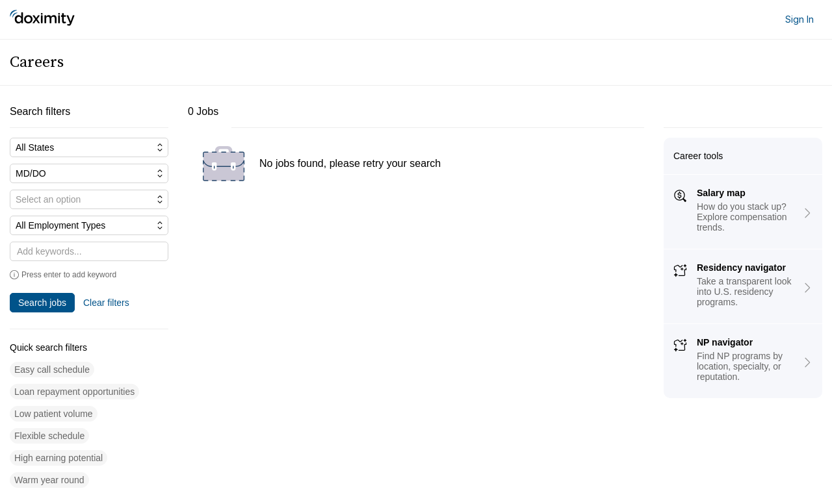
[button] (52, 370)
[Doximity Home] (42, 19)
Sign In (799, 19)
